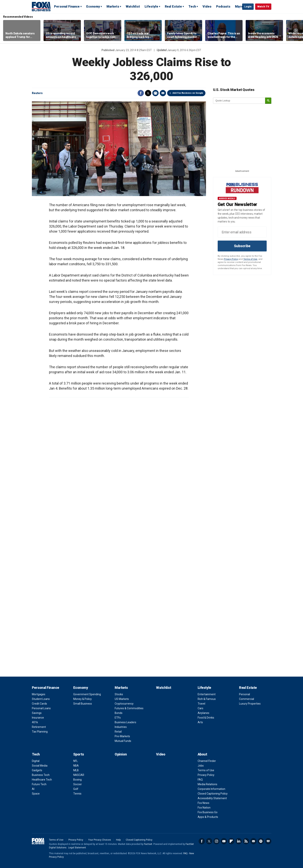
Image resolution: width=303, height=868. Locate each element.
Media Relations (207, 784)
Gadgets (37, 770)
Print (155, 93)
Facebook (141, 93)
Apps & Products (208, 817)
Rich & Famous (207, 699)
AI (33, 789)
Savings (37, 713)
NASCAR (79, 775)
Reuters (37, 93)
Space (36, 794)
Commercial (247, 699)
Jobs (201, 766)
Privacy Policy (231, 259)
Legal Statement (77, 848)
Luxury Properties (250, 704)
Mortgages (39, 694)
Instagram (217, 841)
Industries (121, 727)
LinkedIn (239, 841)
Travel (201, 704)
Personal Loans (41, 708)
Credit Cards (39, 704)
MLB (76, 770)
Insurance (38, 718)
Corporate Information (211, 789)
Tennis (77, 794)
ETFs (118, 718)
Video (207, 7)
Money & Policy (83, 699)
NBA (76, 766)
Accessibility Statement (212, 798)
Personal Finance (67, 7)
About (202, 754)
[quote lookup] (239, 101)
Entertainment (207, 694)
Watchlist (133, 7)
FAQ (200, 780)
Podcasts (223, 7)
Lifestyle (151, 7)
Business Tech (41, 775)
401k (35, 722)
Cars (200, 708)
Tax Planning (40, 732)
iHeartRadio (268, 841)
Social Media (40, 766)
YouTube (224, 841)
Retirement (39, 727)
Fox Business (41, 6)
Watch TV (263, 7)
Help (118, 840)
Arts (200, 722)
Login (248, 7)
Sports (79, 754)
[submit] (268, 101)
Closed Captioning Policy (213, 794)
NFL (76, 761)
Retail (118, 732)
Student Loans (41, 699)
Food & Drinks (206, 718)
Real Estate (173, 7)
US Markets (122, 699)
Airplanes (203, 713)
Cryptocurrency (124, 704)
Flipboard (231, 841)
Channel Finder (207, 761)
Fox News (203, 803)
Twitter (148, 93)
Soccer (78, 784)
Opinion (121, 754)
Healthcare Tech (42, 780)
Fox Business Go (208, 812)
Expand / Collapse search (238, 7)
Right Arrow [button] (296, 31)
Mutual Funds (123, 741)
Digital (36, 761)
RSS (246, 841)
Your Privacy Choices (100, 840)
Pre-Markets (122, 736)
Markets (113, 7)
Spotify (261, 841)
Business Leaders (125, 722)
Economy (93, 7)
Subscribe (242, 246)
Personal (244, 694)
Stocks (119, 694)
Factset (148, 844)
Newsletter (253, 841)
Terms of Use (250, 259)
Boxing (77, 780)
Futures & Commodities (129, 708)
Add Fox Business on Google (188, 93)
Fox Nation (204, 808)
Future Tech (39, 784)
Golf (76, 789)
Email (163, 93)
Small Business (83, 704)
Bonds (119, 713)
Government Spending (87, 694)
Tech (192, 7)
